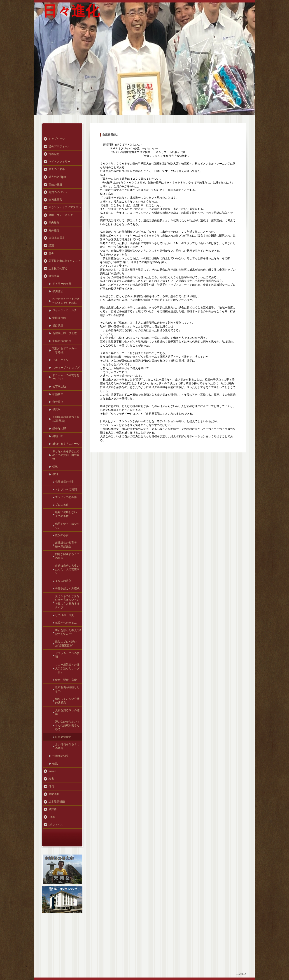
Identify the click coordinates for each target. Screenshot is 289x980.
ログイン (241, 973)
